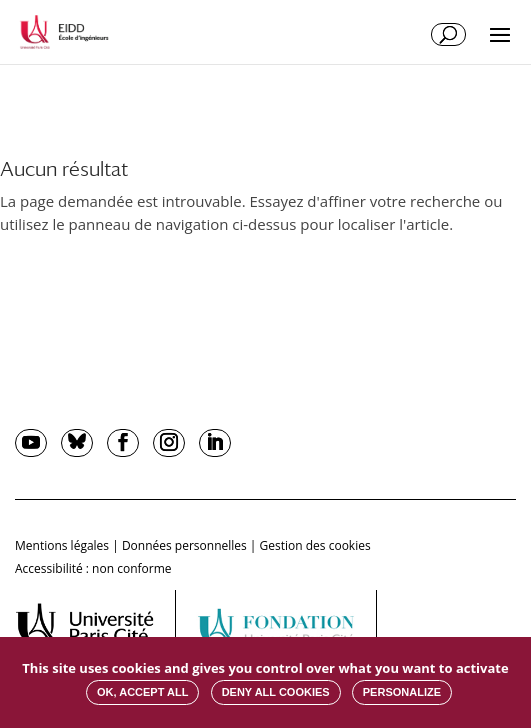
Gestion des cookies (315, 545)
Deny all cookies (276, 692)
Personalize (402, 692)
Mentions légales (62, 545)
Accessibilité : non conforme (93, 568)
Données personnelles (184, 545)
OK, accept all (142, 692)
